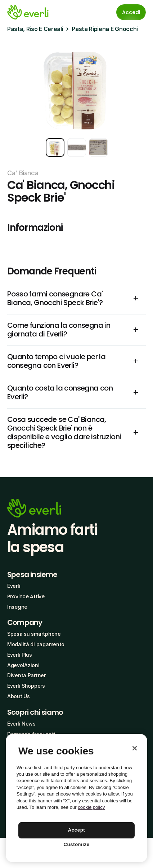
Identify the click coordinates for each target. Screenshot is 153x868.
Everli (14, 586)
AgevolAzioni (23, 665)
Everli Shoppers (26, 686)
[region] (76, 798)
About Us (19, 696)
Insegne (17, 607)
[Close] (135, 748)
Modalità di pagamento (36, 644)
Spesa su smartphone (34, 634)
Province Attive (26, 596)
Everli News (21, 724)
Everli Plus (20, 655)
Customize (76, 844)
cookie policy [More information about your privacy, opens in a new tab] (91, 807)
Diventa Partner (26, 675)
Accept (77, 830)
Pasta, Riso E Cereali (35, 29)
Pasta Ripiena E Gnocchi (105, 29)
